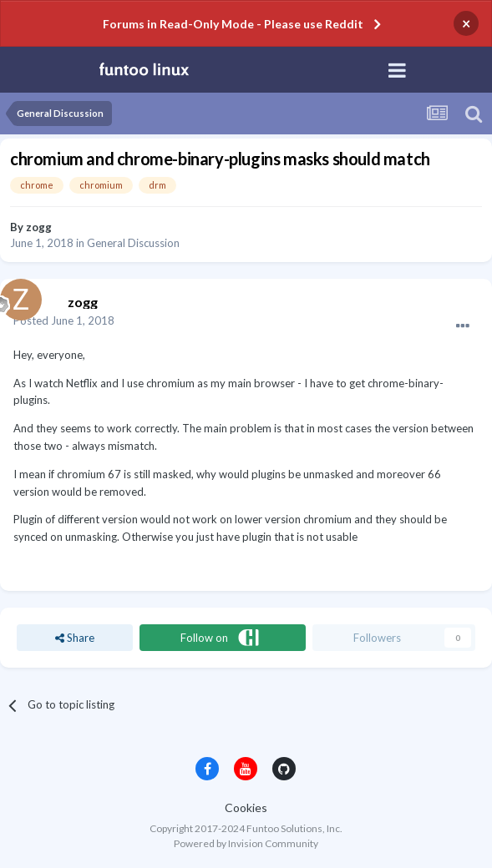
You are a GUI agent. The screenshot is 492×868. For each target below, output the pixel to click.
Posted (64, 320)
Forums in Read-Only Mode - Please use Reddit (233, 24)
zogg (39, 227)
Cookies (246, 807)
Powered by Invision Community (246, 843)
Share (75, 638)
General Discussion (133, 243)
